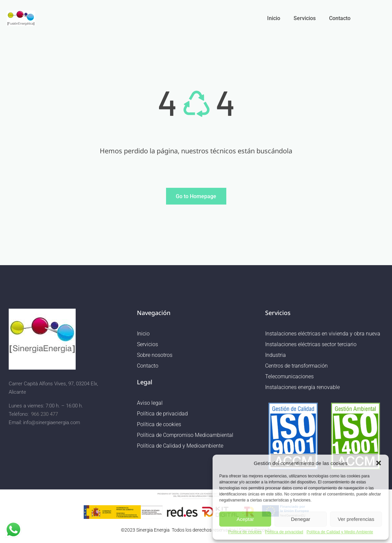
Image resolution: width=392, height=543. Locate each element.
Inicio (274, 18)
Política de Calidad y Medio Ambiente (340, 532)
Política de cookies (245, 532)
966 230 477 (45, 414)
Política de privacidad (284, 532)
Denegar (301, 519)
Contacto (340, 18)
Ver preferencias (356, 519)
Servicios (305, 18)
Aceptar (245, 519)
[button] (379, 463)
